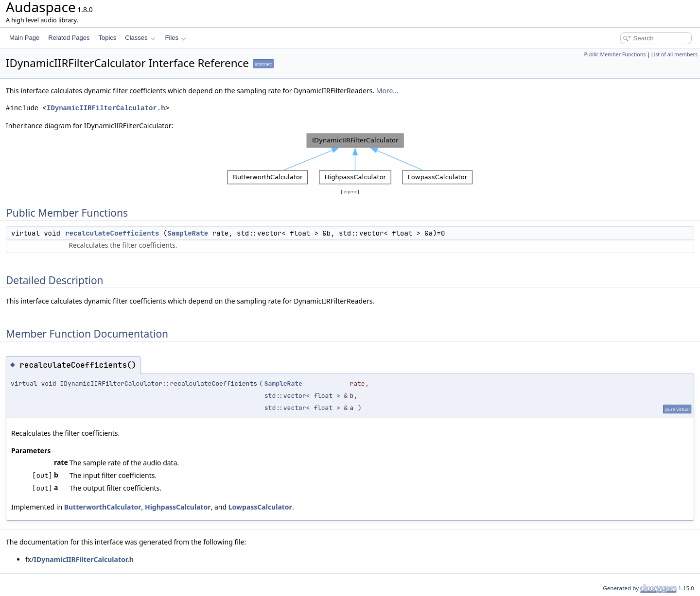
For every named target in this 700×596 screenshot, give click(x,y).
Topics (107, 38)
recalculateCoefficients (112, 233)
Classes (140, 38)
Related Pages (69, 38)
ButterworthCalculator (103, 507)
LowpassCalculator (260, 507)
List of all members (674, 54)
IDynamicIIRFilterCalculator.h (106, 108)
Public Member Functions (615, 54)
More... (387, 91)
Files (176, 38)
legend (350, 192)
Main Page (24, 38)
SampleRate (188, 233)
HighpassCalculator (178, 507)
